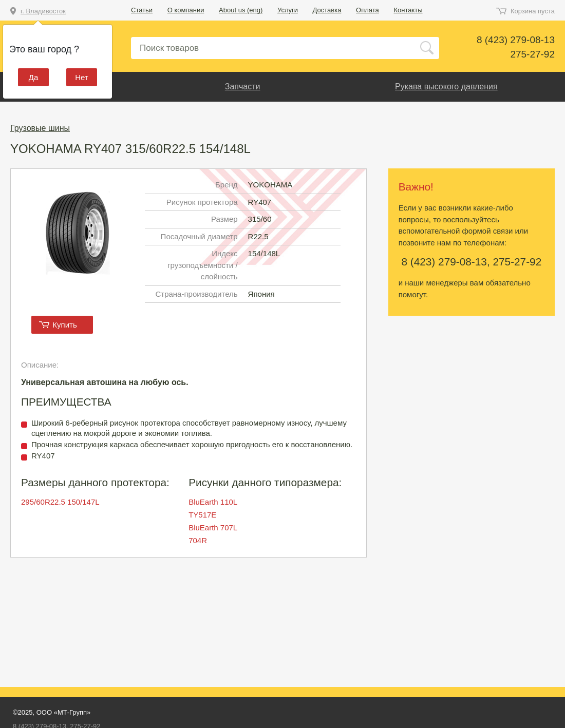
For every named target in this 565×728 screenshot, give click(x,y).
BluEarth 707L (213, 528)
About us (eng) (241, 10)
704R (198, 540)
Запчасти (243, 87)
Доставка (327, 10)
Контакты (408, 10)
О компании (186, 10)
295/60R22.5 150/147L (60, 502)
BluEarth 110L (213, 502)
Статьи (142, 10)
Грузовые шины (40, 128)
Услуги (288, 10)
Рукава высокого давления (446, 87)
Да (34, 77)
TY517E (202, 515)
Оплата (368, 10)
